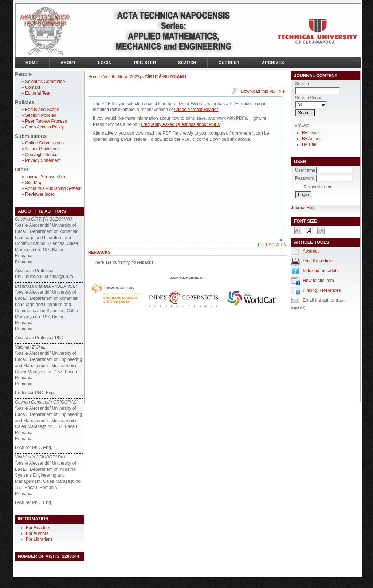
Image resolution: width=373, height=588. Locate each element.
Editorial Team (39, 93)
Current (229, 63)
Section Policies (41, 115)
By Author (311, 139)
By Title (309, 144)
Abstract (311, 251)
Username (305, 170)
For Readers (38, 528)
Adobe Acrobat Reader (196, 110)
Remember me (318, 187)
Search (187, 63)
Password (305, 178)
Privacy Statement (43, 160)
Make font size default (309, 230)
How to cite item (318, 281)
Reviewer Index (40, 194)
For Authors (37, 533)
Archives (273, 63)
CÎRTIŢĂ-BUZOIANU (166, 77)
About (68, 63)
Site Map (34, 183)
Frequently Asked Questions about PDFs (180, 124)
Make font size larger (321, 230)
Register (145, 63)
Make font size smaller (298, 230)
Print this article (318, 261)
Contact (33, 87)
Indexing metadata (321, 271)
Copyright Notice (41, 155)
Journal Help (303, 208)
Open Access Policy (44, 127)
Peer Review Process (46, 121)
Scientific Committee (45, 82)
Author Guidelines (42, 149)
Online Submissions (44, 143)
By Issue (310, 133)
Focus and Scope (42, 110)
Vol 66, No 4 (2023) (122, 77)
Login (105, 63)
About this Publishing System (53, 188)
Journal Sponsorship (45, 177)
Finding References (322, 290)
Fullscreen (272, 245)
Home (32, 63)
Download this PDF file (263, 91)
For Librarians (39, 539)
